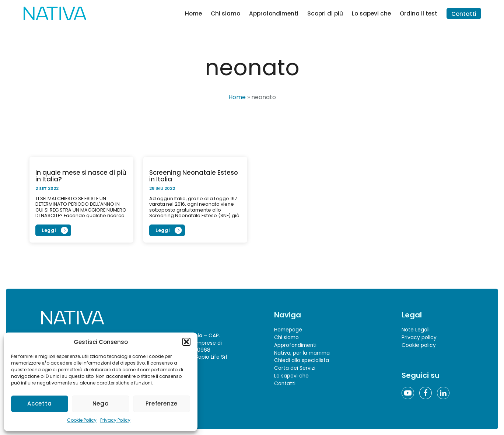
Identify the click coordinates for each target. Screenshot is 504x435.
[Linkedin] (443, 393)
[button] (186, 342)
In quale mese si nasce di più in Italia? (81, 176)
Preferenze (162, 403)
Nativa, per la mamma (302, 353)
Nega (101, 403)
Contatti (464, 14)
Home (193, 13)
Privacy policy (419, 337)
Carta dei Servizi (295, 368)
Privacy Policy (115, 420)
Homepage (288, 330)
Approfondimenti (274, 13)
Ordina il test (419, 13)
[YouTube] (408, 393)
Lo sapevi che (371, 13)
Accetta (39, 403)
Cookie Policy (82, 420)
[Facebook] (426, 393)
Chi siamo (225, 13)
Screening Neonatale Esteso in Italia (194, 176)
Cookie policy (419, 345)
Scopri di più (325, 13)
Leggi (49, 230)
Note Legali (416, 330)
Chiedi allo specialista (302, 361)
